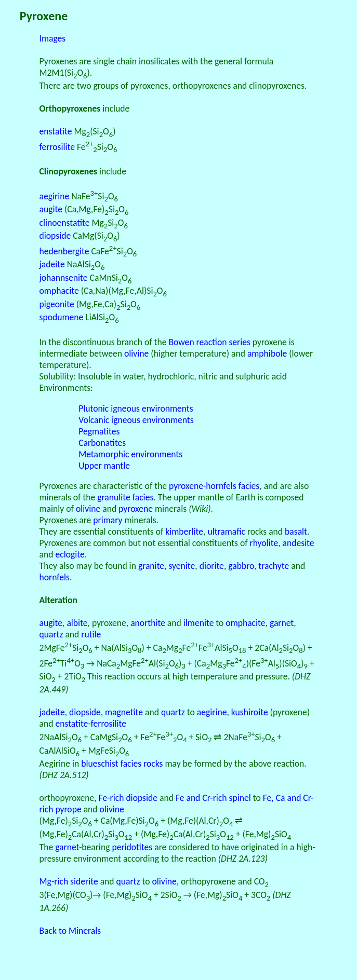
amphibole (267, 353)
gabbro (241, 566)
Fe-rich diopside (128, 798)
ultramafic (226, 532)
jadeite (52, 264)
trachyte (274, 566)
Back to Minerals (70, 931)
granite (151, 566)
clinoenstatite (65, 223)
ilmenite (199, 623)
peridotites (132, 847)
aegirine (55, 196)
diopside (55, 236)
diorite (212, 566)
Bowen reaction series (209, 342)
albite (77, 623)
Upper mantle (104, 466)
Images (53, 38)
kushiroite (250, 712)
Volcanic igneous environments (136, 420)
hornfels (55, 577)
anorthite (148, 623)
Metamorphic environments (130, 454)
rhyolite (264, 543)
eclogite (70, 554)
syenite (182, 566)
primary (108, 520)
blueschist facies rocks (122, 764)
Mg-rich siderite (69, 881)
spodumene (62, 317)
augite (51, 209)
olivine (136, 353)
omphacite (59, 291)
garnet (282, 623)
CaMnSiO (110, 278)
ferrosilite (57, 147)
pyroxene (136, 509)
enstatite (56, 131)
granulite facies (125, 497)
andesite (299, 543)
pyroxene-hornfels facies (214, 486)
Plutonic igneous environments (136, 409)
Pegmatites (99, 431)
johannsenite (64, 278)
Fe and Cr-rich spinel (213, 798)
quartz (51, 634)
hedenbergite (64, 251)
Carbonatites (102, 443)
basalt (296, 532)
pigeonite (57, 304)
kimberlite (184, 532)
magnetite (124, 712)
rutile (91, 634)
